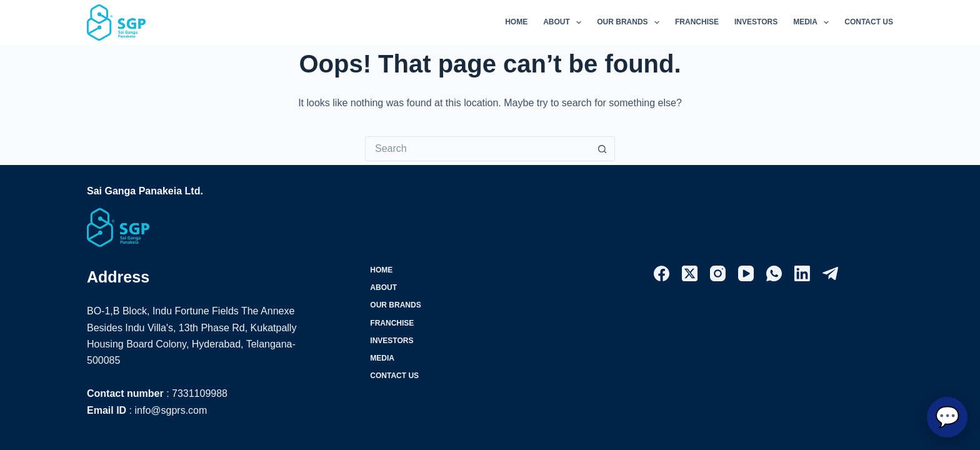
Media (813, 22)
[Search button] (602, 149)
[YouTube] (746, 273)
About (565, 22)
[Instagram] (718, 273)
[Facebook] (662, 273)
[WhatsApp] (774, 273)
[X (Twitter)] (690, 273)
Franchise (697, 22)
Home (516, 22)
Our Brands (631, 22)
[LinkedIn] (802, 273)
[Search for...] (477, 149)
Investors (756, 22)
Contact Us (869, 22)
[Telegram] (830, 273)
